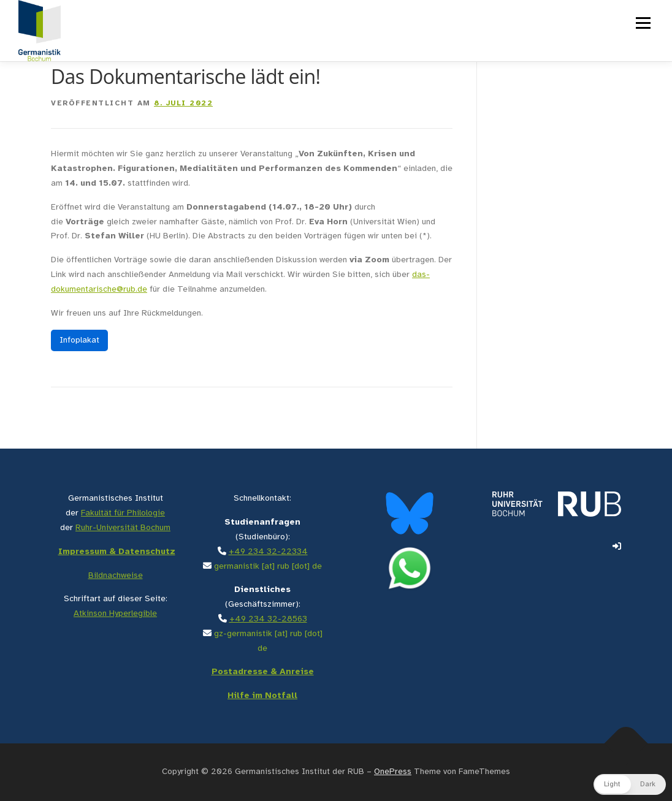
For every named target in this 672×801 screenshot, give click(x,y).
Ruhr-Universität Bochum (123, 528)
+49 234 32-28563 (268, 619)
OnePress (393, 772)
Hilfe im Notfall (262, 696)
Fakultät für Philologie (123, 513)
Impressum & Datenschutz (117, 552)
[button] (630, 784)
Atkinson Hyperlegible (115, 614)
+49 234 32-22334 (268, 552)
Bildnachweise (116, 576)
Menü (642, 23)
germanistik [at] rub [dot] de (268, 567)
